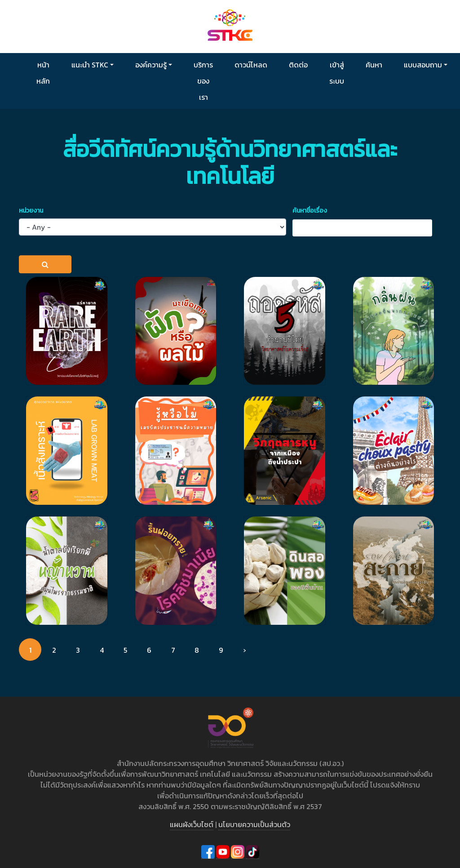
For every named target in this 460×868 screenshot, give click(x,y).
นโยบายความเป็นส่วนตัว (254, 824)
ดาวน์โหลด (251, 65)
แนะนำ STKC (90, 65)
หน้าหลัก (43, 73)
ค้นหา (374, 65)
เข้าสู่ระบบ (337, 73)
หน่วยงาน (31, 211)
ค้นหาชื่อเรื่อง (310, 211)
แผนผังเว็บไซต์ (192, 824)
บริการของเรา (203, 81)
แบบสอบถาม (423, 65)
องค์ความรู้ (151, 65)
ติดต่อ (298, 65)
